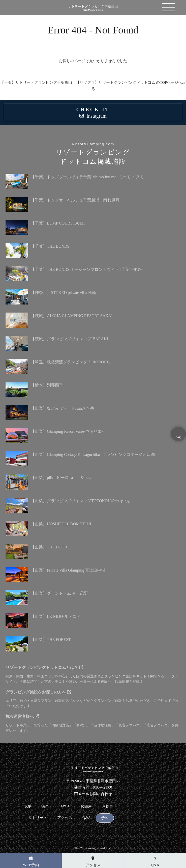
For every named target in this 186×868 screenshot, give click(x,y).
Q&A (87, 818)
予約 (105, 818)
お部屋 (86, 807)
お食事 (107, 807)
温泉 (45, 807)
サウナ (65, 807)
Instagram (97, 116)
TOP (28, 807)
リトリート (38, 818)
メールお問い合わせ (93, 794)
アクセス (65, 818)
